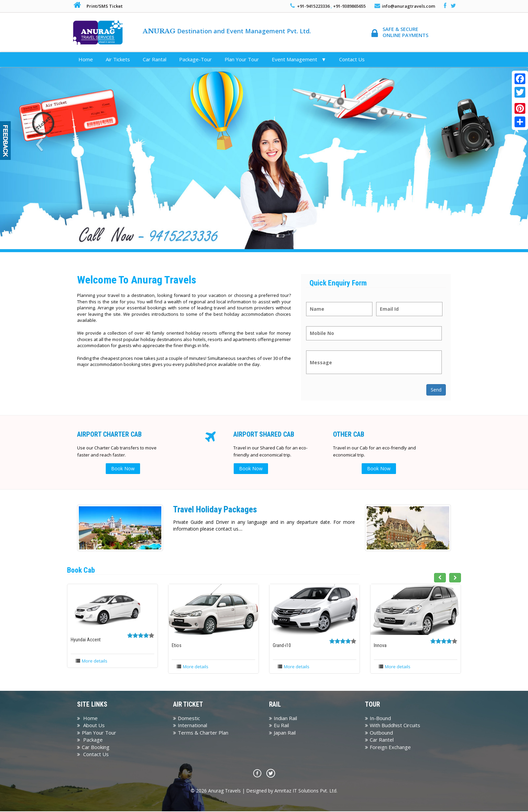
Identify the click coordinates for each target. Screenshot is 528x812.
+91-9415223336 (313, 6)
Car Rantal (155, 59)
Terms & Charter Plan (201, 733)
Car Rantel (379, 740)
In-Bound (378, 719)
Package (90, 740)
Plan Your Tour (242, 59)
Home (86, 59)
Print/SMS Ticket (105, 6)
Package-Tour (195, 59)
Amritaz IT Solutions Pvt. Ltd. (306, 791)
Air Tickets (118, 59)
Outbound (379, 733)
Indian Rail (283, 719)
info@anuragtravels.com (408, 6)
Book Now (124, 469)
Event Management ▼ (299, 59)
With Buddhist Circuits (393, 726)
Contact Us (352, 59)
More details (95, 661)
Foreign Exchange (388, 747)
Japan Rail (282, 733)
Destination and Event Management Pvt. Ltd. (227, 31)
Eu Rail (279, 726)
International (190, 726)
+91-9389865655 (349, 6)
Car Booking (93, 747)
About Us (91, 726)
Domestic (187, 719)
